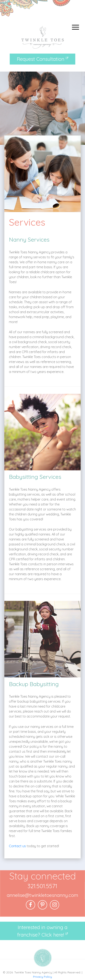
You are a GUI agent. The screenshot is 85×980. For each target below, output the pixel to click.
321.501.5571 (42, 886)
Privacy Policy (42, 977)
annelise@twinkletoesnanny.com (42, 895)
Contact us (17, 846)
